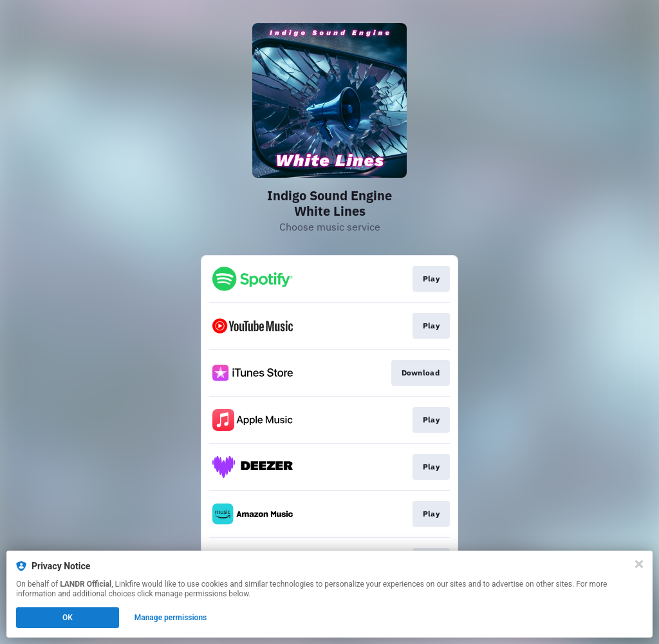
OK (68, 618)
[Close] (639, 564)
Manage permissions (171, 618)
